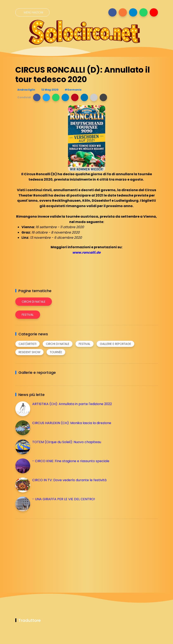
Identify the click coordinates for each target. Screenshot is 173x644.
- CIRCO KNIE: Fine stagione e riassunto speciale (71, 461)
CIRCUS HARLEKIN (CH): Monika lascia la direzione (72, 423)
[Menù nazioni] (32, 12)
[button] (37, 97)
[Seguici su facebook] (112, 12)
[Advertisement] (46, 551)
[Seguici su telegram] (133, 12)
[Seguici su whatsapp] (143, 12)
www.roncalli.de (86, 252)
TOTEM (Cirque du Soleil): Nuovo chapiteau (67, 442)
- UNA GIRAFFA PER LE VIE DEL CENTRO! (64, 499)
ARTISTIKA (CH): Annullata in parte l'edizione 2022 (72, 404)
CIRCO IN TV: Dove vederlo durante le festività (69, 480)
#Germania (73, 90)
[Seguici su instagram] (123, 12)
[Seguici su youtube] (154, 12)
